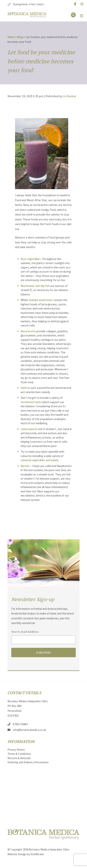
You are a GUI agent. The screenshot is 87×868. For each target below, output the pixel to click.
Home (11, 37)
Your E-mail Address (25, 632)
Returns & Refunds (19, 758)
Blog (20, 37)
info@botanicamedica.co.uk (29, 730)
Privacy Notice (16, 750)
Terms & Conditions (19, 754)
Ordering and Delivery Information (28, 762)
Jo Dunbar (70, 96)
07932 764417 (36, 4)
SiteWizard (37, 854)
